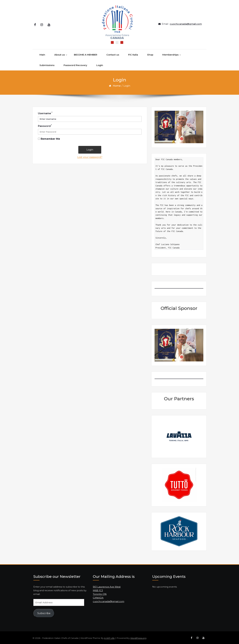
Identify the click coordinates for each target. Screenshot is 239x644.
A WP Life (109, 636)
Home (117, 84)
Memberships (170, 53)
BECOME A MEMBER (86, 53)
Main (42, 53)
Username (45, 111)
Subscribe (44, 611)
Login (100, 63)
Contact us (113, 53)
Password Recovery (75, 63)
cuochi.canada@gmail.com (186, 23)
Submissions (47, 63)
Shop (150, 53)
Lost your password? (90, 155)
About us (60, 53)
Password (45, 124)
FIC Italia (133, 53)
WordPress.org (138, 636)
